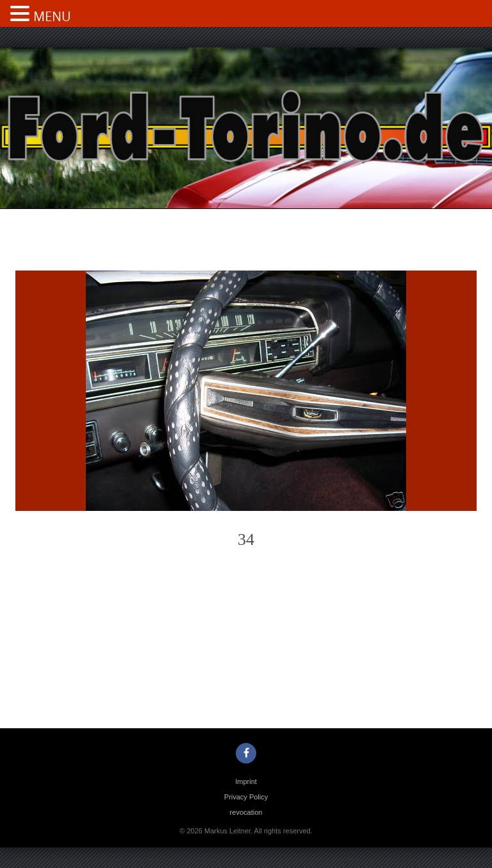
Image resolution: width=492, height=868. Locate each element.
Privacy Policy (246, 797)
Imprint (246, 781)
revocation (246, 812)
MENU (52, 16)
